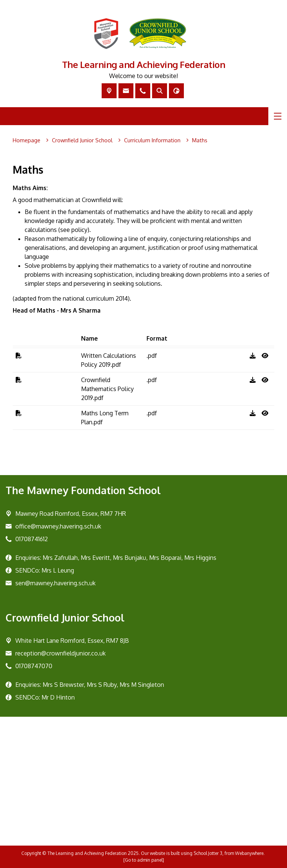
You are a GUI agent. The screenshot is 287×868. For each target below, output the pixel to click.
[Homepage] (27, 140)
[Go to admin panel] (144, 860)
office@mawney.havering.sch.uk (58, 526)
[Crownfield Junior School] (82, 140)
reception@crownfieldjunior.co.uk (61, 653)
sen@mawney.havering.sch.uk (55, 583)
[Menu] (278, 116)
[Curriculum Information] (152, 140)
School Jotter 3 (208, 853)
